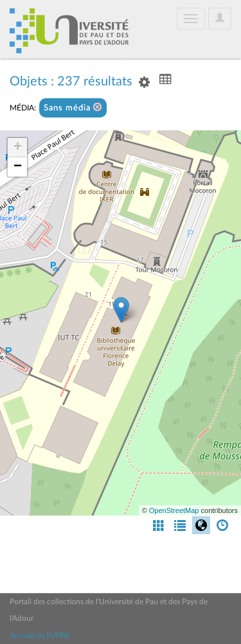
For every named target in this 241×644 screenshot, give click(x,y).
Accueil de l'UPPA (40, 636)
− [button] (18, 167)
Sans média (73, 108)
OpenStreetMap (174, 510)
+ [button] (18, 148)
